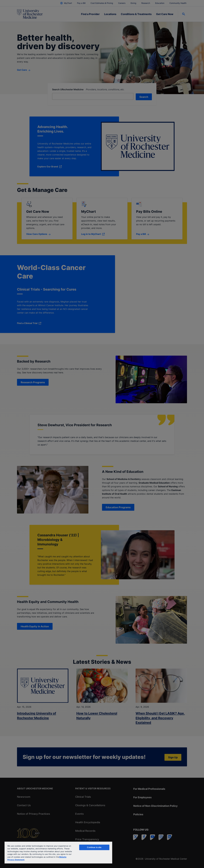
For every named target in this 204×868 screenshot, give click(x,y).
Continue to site (94, 847)
